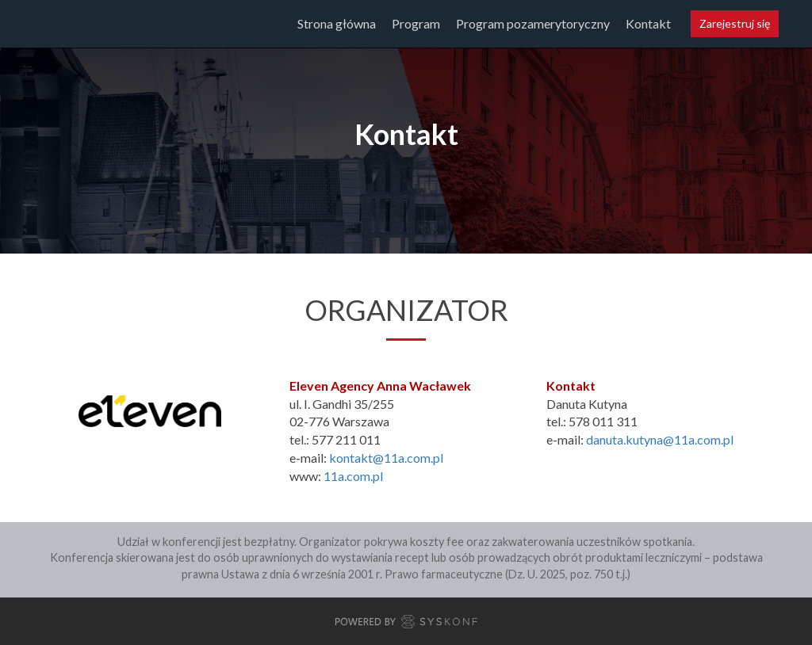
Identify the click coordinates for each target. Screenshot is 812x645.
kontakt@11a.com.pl (386, 458)
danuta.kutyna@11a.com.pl (660, 439)
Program (416, 23)
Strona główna (337, 23)
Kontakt (648, 23)
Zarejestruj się (735, 23)
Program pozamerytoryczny (533, 23)
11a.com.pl (353, 476)
